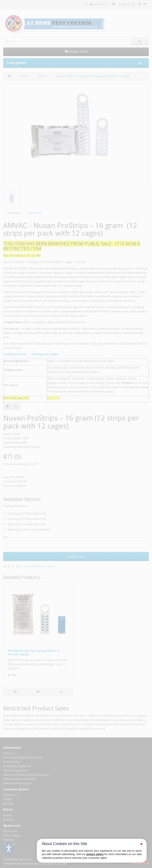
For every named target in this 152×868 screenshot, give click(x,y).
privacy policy (95, 854)
